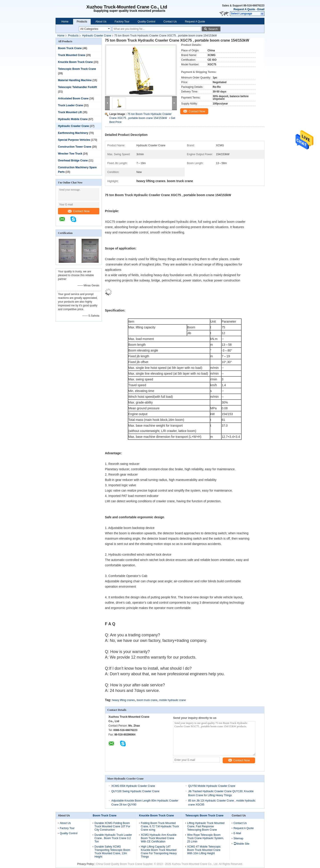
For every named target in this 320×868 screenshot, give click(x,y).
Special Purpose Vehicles (74, 140)
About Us (101, 22)
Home (65, 22)
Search (213, 29)
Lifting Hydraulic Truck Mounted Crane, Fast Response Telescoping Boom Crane (206, 826)
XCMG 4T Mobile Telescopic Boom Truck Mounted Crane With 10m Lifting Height (204, 850)
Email (261, 9)
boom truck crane (147, 700)
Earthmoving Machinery (73, 133)
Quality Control (146, 22)
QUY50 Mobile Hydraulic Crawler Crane (212, 786)
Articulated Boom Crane (73, 98)
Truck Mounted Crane (72, 55)
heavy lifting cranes (123, 700)
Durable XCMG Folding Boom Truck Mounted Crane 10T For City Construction (112, 826)
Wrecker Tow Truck (70, 154)
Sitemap (238, 838)
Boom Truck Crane (70, 48)
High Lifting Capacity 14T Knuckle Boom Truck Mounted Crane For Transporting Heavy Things (159, 852)
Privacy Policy (85, 864)
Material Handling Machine (75, 80)
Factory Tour (122, 22)
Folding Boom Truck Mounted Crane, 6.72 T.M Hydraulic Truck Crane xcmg (160, 826)
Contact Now (79, 211)
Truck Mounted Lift (70, 112)
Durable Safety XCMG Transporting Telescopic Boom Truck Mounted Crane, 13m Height (112, 852)
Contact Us (170, 22)
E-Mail (237, 833)
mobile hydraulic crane (172, 700)
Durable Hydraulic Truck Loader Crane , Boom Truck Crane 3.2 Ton (113, 838)
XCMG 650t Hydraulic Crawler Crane (133, 786)
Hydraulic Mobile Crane (73, 119)
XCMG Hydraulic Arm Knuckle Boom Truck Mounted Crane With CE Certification (159, 838)
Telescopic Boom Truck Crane (77, 69)
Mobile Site (241, 844)
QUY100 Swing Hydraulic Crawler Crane (135, 791)
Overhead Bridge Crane (73, 161)
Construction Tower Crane (75, 147)
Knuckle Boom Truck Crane (75, 62)
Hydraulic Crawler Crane (97, 36)
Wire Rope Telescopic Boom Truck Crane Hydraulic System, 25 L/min (206, 838)
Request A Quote (244, 9)
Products (82, 22)
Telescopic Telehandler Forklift (77, 87)
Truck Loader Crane (71, 105)
